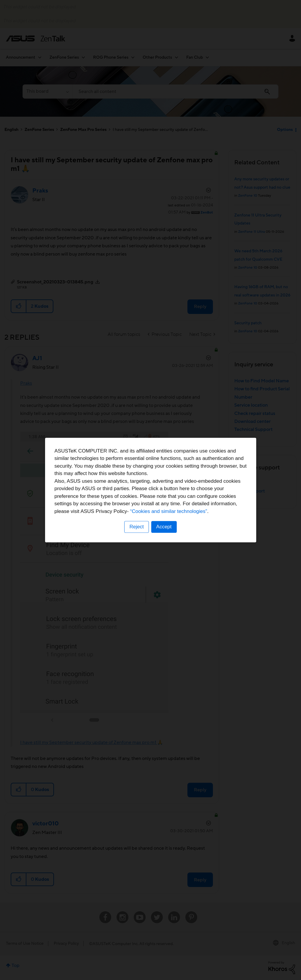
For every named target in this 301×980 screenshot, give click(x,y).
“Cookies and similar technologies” (169, 511)
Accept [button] (164, 527)
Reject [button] (136, 527)
